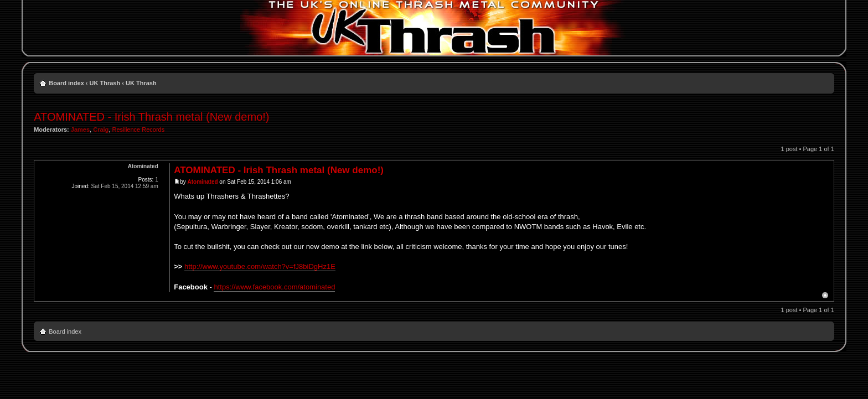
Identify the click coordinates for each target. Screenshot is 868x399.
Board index (66, 83)
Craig (101, 129)
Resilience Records (138, 129)
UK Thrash (105, 83)
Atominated (203, 182)
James (80, 129)
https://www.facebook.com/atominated (274, 287)
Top (825, 295)
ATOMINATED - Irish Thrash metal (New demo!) (151, 117)
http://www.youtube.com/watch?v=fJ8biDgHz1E (260, 266)
